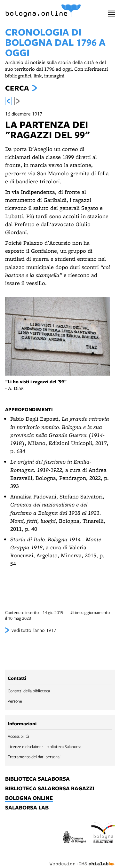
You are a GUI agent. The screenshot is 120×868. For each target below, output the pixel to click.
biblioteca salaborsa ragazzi (50, 789)
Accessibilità (18, 736)
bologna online (29, 798)
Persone (15, 701)
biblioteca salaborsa (37, 779)
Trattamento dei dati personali (35, 757)
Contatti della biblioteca (29, 691)
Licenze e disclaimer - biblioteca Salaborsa (44, 746)
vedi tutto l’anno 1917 (34, 630)
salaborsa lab (27, 808)
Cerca (17, 88)
